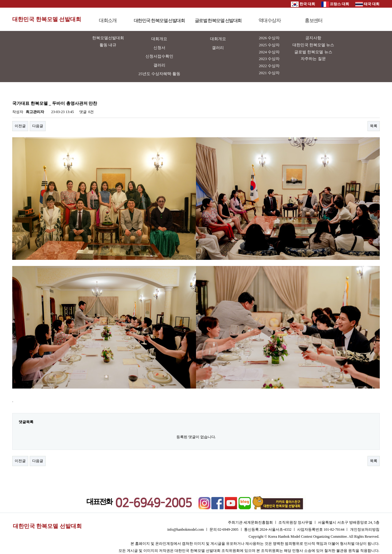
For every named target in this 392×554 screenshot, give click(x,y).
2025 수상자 (269, 45)
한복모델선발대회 (108, 38)
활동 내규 (108, 45)
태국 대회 (367, 4)
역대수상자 (269, 20)
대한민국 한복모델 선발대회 (47, 19)
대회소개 (108, 20)
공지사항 (313, 38)
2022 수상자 (269, 66)
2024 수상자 (269, 52)
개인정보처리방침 (365, 529)
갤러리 (159, 65)
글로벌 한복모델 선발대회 (218, 21)
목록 (374, 126)
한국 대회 (303, 4)
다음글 (38, 126)
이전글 (20, 126)
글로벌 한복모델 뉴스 (313, 52)
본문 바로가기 (0, 0)
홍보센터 (314, 20)
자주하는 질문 (313, 59)
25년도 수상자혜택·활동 (159, 74)
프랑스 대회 (335, 4)
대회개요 (159, 39)
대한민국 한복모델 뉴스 (313, 45)
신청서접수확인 (159, 56)
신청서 (159, 48)
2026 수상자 (269, 38)
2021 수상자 (269, 73)
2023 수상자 (269, 59)
